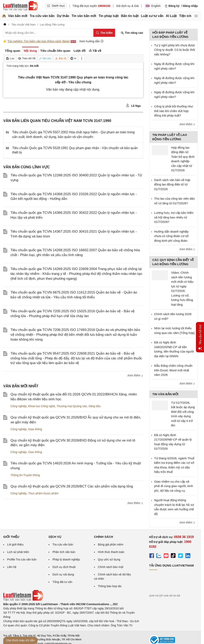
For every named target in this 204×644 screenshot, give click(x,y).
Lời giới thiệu (15, 544)
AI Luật (171, 16)
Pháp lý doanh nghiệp (66, 559)
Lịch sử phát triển (18, 552)
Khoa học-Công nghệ (42, 406)
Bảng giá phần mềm (111, 544)
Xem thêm (135, 375)
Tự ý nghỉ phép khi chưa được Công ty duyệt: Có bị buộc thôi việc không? (175, 50)
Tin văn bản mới (84, 16)
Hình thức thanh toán (111, 552)
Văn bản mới (18, 16)
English (153, 6)
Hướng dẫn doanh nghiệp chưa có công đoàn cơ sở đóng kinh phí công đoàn (171, 236)
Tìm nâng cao (132, 33)
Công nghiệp (19, 406)
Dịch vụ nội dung (63, 574)
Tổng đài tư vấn (62, 582)
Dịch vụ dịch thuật (64, 567)
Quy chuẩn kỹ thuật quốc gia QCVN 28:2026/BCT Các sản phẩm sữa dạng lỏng (72, 486)
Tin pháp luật (108, 16)
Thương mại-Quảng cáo (72, 406)
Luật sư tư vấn (152, 16)
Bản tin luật (130, 16)
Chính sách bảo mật (111, 567)
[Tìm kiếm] (104, 33)
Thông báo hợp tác (110, 586)
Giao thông (35, 429)
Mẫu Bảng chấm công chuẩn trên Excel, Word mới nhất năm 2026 (173, 370)
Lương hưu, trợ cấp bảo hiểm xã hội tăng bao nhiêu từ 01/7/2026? (174, 217)
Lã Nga (133, 106)
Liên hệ (12, 567)
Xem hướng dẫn (91, 41)
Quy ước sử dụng (109, 559)
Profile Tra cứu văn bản (22, 559)
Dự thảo (63, 16)
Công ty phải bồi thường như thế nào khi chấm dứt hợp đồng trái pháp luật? (174, 111)
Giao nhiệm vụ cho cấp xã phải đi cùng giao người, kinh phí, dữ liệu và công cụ (174, 486)
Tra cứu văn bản (42, 16)
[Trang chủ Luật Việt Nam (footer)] (23, 600)
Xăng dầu (94, 406)
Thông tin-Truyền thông (25, 475)
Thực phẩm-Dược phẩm (43, 493)
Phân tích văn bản (64, 552)
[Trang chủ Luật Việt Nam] (21, 6)
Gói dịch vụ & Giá (127, 6)
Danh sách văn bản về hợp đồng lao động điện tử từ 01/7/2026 (172, 184)
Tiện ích (185, 16)
